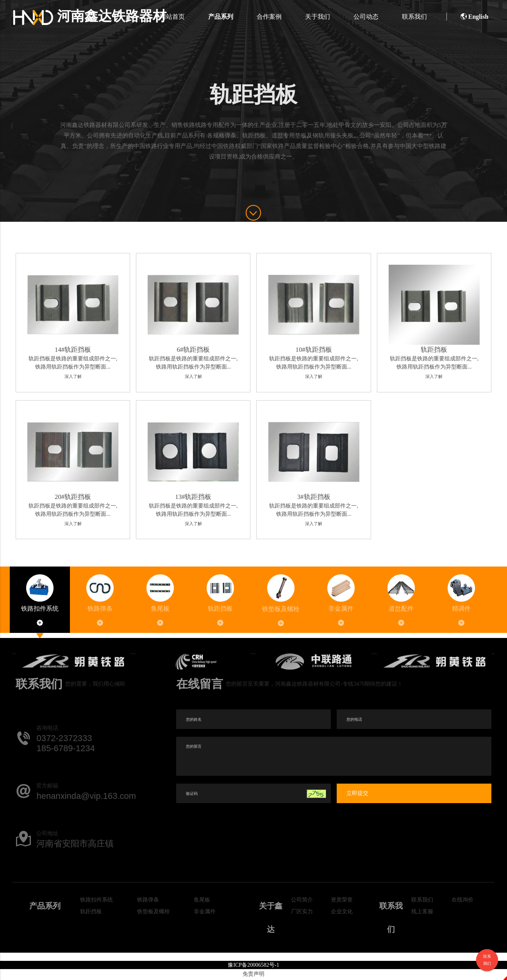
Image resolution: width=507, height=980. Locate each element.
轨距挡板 (91, 913)
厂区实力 (302, 913)
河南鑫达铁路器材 (91, 16)
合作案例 (269, 17)
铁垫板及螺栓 (154, 913)
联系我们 (414, 17)
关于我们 (318, 17)
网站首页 (172, 17)
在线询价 (462, 901)
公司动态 (366, 17)
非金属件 (205, 913)
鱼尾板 (202, 901)
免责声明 (253, 975)
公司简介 (302, 901)
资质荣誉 (342, 901)
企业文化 (342, 913)
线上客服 (422, 913)
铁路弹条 (148, 901)
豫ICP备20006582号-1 (253, 966)
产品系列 (221, 17)
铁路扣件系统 (96, 901)
